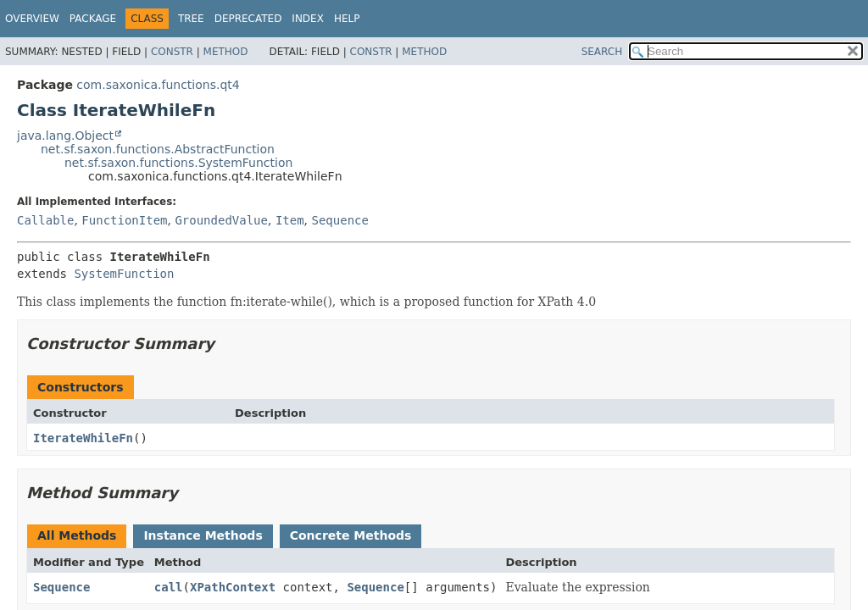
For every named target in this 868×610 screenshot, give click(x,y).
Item (290, 220)
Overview (32, 19)
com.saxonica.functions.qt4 (158, 85)
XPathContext (233, 587)
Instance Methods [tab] (203, 535)
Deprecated (248, 19)
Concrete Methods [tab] (351, 535)
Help (347, 19)
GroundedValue (221, 220)
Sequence (340, 220)
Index (308, 19)
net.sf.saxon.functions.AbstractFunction (158, 149)
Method (226, 52)
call (169, 587)
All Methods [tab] (77, 535)
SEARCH (602, 52)
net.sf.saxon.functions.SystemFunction (178, 163)
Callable (45, 220)
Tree (191, 19)
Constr (172, 52)
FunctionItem (124, 220)
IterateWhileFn (83, 438)
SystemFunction (124, 274)
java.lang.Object (65, 136)
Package (93, 19)
